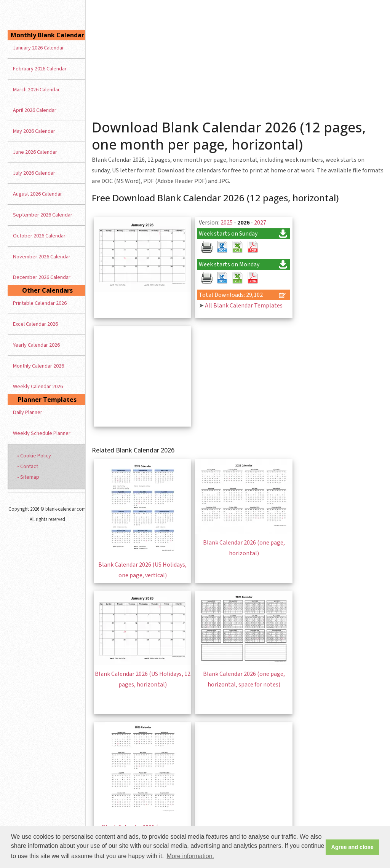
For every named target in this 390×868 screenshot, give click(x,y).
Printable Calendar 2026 (40, 303)
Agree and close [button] (352, 847)
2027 (260, 223)
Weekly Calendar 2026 (38, 386)
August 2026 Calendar (38, 194)
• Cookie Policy (34, 456)
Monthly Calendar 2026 (38, 366)
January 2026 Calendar (38, 48)
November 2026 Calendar (42, 257)
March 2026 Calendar (36, 90)
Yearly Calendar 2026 (36, 345)
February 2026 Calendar (40, 69)
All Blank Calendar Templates (244, 306)
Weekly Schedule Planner (42, 433)
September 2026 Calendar (43, 215)
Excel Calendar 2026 (35, 324)
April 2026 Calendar (35, 110)
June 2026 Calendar (35, 152)
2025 (227, 223)
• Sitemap (28, 477)
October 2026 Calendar (39, 236)
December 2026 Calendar (42, 277)
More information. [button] (191, 856)
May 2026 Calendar (34, 131)
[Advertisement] (238, 57)
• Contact (28, 466)
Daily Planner (28, 412)
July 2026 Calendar (34, 173)
